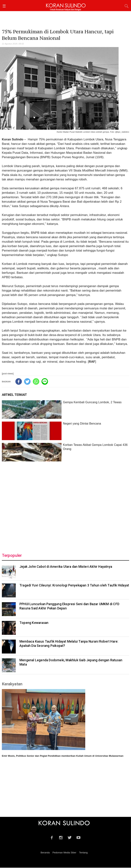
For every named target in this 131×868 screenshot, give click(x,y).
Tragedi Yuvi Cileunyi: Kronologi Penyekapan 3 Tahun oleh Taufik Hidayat (74, 585)
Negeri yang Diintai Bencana (82, 424)
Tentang (83, 853)
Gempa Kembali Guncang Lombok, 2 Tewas (92, 402)
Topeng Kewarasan (34, 623)
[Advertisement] (65, 505)
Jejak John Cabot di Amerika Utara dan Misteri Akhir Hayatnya (66, 567)
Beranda (45, 853)
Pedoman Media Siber (64, 853)
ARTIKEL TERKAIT (14, 395)
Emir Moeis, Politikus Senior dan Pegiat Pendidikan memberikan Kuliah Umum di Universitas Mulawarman (63, 756)
